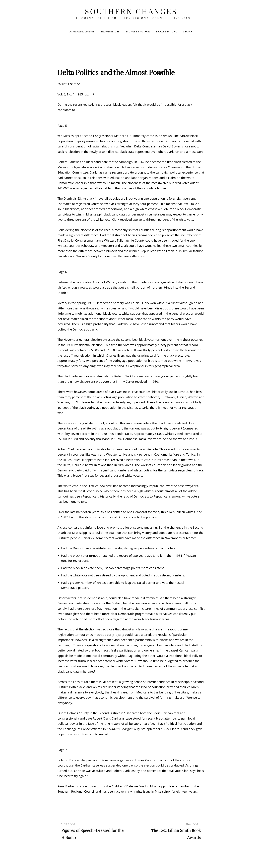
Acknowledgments (82, 32)
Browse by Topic (167, 32)
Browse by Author (138, 32)
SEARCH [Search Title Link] (188, 32)
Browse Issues (110, 32)
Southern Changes (131, 11)
